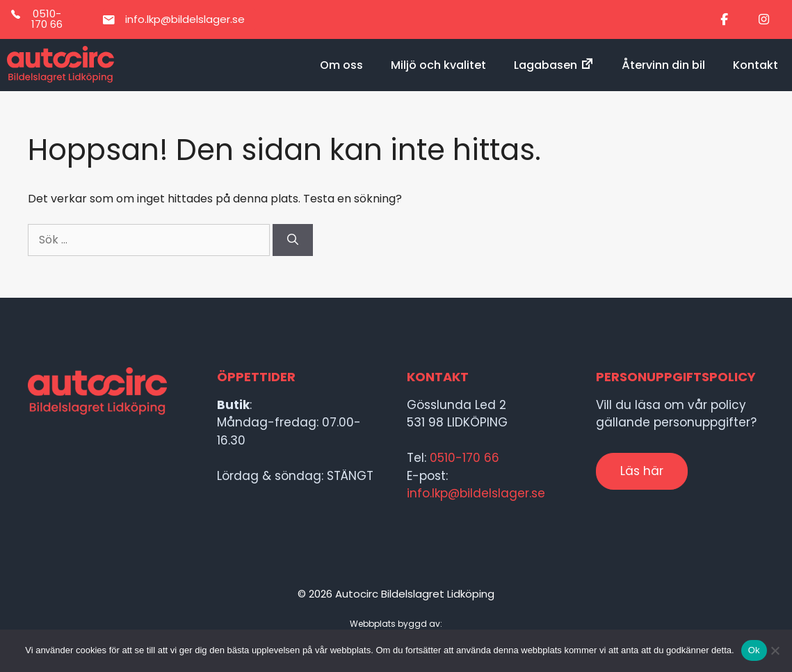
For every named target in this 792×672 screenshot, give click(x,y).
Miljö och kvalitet (438, 65)
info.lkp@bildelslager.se (476, 493)
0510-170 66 (464, 458)
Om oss (341, 65)
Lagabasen (554, 65)
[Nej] (775, 650)
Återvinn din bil (663, 65)
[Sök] (293, 240)
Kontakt (755, 65)
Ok (754, 650)
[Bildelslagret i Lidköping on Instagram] (763, 20)
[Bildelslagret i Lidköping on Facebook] (725, 20)
